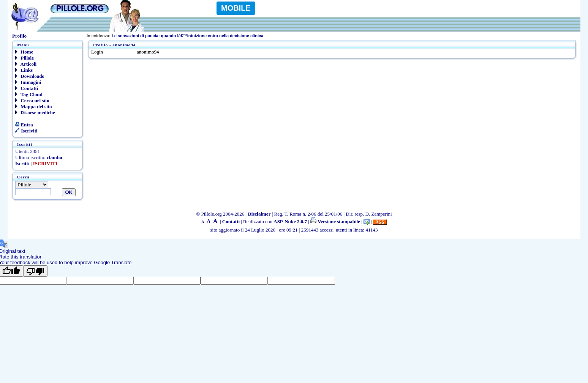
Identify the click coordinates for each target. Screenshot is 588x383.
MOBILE (236, 8)
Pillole (24, 58)
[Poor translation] (35, 271)
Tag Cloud (29, 94)
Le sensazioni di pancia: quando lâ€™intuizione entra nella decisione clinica (175, 36)
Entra (24, 125)
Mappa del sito (34, 106)
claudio (54, 157)
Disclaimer (259, 214)
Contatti (27, 88)
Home (24, 52)
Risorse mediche (35, 113)
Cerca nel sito (32, 100)
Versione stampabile (335, 221)
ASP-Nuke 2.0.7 (290, 221)
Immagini (28, 82)
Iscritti (22, 163)
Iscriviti (26, 131)
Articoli (26, 64)
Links (24, 70)
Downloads (30, 76)
